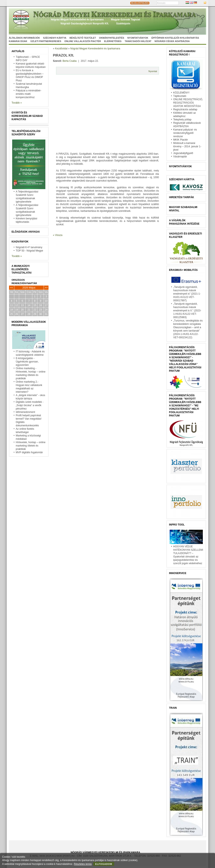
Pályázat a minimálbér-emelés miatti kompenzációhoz (29, 94)
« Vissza (58, 235)
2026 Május (29, 288)
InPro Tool (177, 525)
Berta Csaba (70, 61)
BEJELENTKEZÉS (140, 3)
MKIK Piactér (181, 140)
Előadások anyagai (26, 232)
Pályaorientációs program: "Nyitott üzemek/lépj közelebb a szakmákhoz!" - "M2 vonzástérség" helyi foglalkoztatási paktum (185, 406)
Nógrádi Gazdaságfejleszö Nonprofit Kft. (85, 24)
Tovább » (17, 103)
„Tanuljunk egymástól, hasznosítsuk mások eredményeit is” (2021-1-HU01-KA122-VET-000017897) (187, 294)
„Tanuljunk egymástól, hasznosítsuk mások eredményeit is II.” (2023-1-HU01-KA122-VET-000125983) (187, 311)
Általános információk (24, 38)
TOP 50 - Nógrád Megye (29, 251)
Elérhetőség (113, 41)
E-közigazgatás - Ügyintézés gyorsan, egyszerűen (27, 362)
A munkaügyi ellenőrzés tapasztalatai (22, 269)
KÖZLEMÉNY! (181, 93)
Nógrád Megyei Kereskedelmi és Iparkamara (77, 20)
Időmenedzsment (25, 412)
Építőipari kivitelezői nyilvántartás (175, 38)
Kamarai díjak (18, 41)
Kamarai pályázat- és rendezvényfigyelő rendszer (185, 133)
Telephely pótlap (182, 120)
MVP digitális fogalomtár (29, 452)
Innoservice (178, 573)
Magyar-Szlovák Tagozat (125, 20)
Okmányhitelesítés (112, 38)
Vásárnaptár (180, 157)
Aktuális (18, 51)
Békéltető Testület (83, 38)
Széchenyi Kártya (55, 38)
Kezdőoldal (61, 49)
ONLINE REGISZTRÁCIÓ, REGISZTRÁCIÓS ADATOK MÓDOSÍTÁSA (188, 103)
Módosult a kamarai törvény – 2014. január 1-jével (187, 146)
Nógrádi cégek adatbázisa (172, 41)
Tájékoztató (180, 96)
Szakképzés (123, 24)
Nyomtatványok (138, 38)
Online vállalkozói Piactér (83, 41)
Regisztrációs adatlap (185, 109)
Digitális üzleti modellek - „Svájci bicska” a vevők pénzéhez (30, 405)
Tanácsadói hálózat (138, 41)
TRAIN (173, 708)
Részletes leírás (83, 864)
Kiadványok (20, 242)
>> (46, 288)
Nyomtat (153, 71)
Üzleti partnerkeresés (46, 41)
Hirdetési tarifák (182, 197)
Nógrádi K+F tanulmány (29, 247)
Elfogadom (104, 864)
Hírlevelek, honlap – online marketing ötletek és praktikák (31, 446)
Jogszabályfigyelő (183, 153)
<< (12, 288)
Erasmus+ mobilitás (183, 270)
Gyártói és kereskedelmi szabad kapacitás (27, 116)
